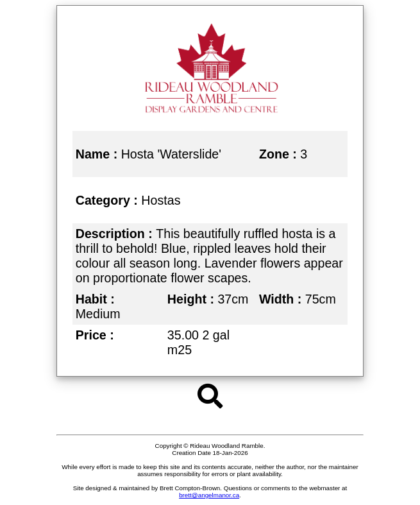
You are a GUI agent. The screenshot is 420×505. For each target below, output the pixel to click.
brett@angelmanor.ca (209, 495)
